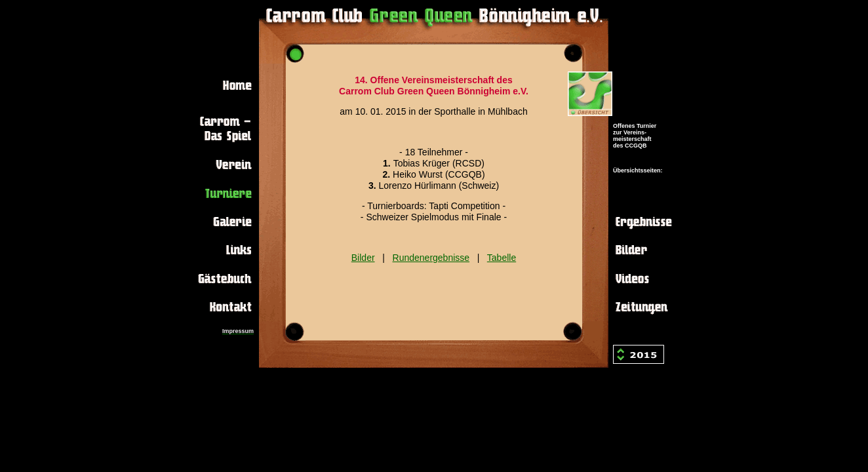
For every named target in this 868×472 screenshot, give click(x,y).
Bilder (363, 258)
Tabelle (502, 258)
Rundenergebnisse (431, 258)
